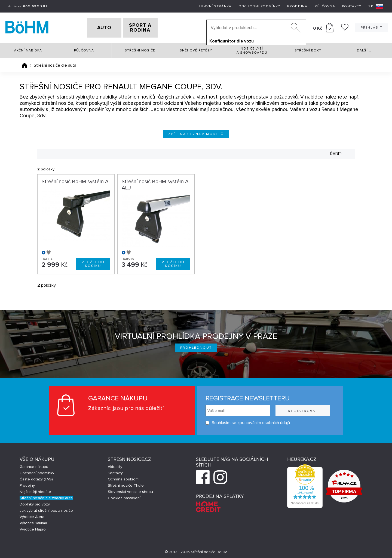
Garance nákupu (34, 465)
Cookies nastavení (124, 496)
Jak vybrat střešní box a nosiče (46, 509)
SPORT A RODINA (149, 27)
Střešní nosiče (140, 49)
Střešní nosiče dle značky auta (46, 496)
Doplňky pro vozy (35, 503)
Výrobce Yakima (33, 521)
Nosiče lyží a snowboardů (252, 49)
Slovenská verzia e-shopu (130, 490)
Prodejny (27, 484)
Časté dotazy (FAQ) (36, 478)
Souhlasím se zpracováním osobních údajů (248, 421)
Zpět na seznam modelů (196, 132)
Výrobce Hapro (33, 528)
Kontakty (352, 6)
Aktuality (115, 465)
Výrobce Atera (32, 515)
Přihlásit (372, 27)
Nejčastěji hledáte (35, 490)
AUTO (96, 27)
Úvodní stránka (24, 63)
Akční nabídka (28, 49)
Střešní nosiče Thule (126, 484)
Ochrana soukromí (124, 478)
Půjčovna (325, 6)
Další (364, 49)
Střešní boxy (308, 49)
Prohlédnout (196, 346)
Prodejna (297, 6)
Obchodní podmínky (259, 6)
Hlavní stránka (215, 6)
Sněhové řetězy (196, 49)
